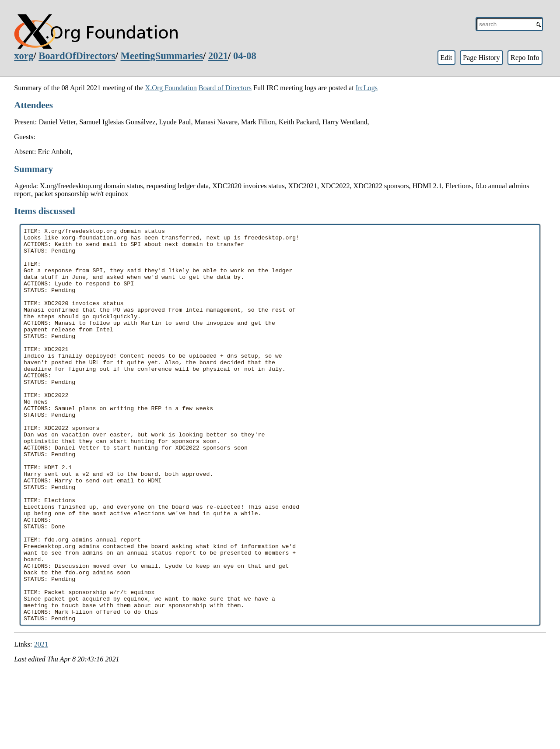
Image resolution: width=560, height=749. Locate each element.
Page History (481, 58)
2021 (218, 56)
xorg (24, 56)
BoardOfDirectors (77, 56)
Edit (446, 58)
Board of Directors (225, 88)
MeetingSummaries (162, 56)
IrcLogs (367, 88)
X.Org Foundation (171, 88)
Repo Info (525, 58)
